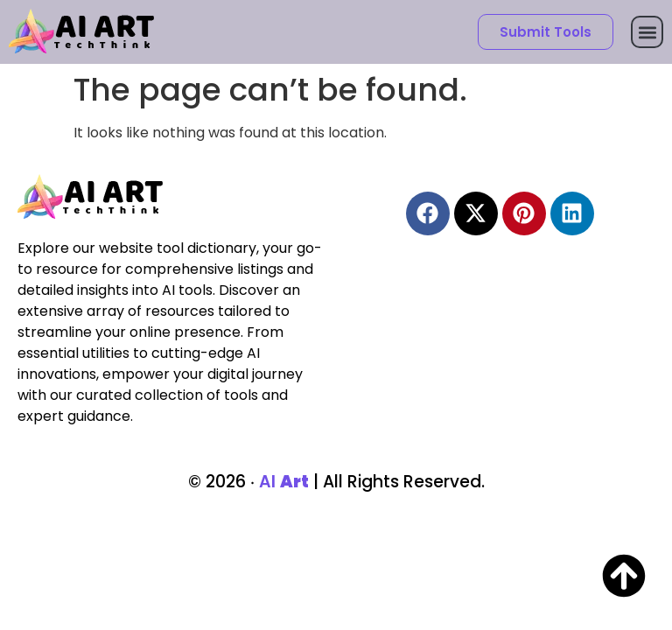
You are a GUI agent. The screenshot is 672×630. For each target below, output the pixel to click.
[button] (647, 32)
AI (284, 482)
